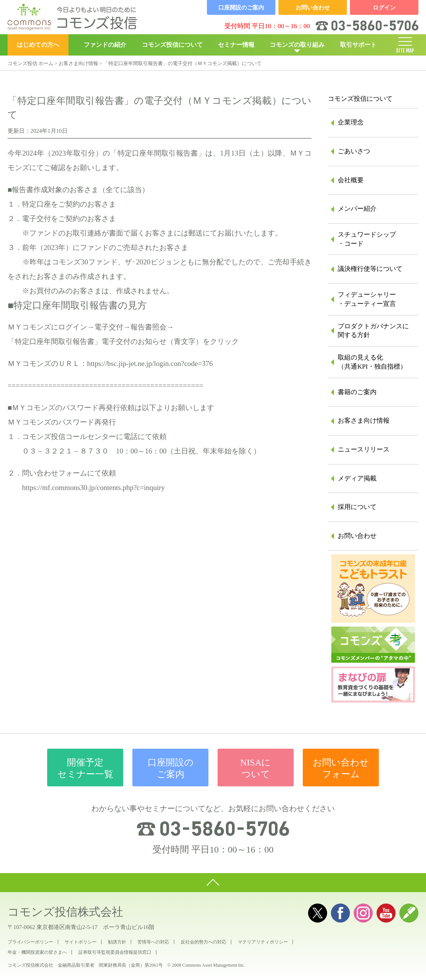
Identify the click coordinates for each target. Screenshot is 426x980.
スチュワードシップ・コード (367, 239)
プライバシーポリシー (30, 942)
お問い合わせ (357, 536)
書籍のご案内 (357, 392)
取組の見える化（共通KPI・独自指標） (372, 362)
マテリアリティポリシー (263, 942)
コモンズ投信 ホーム (30, 63)
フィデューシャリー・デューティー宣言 (367, 299)
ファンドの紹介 (105, 45)
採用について (357, 507)
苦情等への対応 (153, 942)
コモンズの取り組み (297, 45)
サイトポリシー (81, 942)
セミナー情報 (236, 45)
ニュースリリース (364, 449)
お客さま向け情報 (78, 63)
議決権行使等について (370, 269)
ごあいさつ (354, 151)
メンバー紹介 (357, 209)
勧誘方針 (117, 942)
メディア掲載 (357, 478)
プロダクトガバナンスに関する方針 (373, 331)
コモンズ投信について (172, 45)
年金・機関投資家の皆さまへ (37, 952)
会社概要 (351, 180)
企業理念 (351, 122)
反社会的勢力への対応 (203, 942)
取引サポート (358, 45)
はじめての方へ (38, 45)
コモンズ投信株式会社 (65, 912)
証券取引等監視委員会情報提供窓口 (115, 952)
